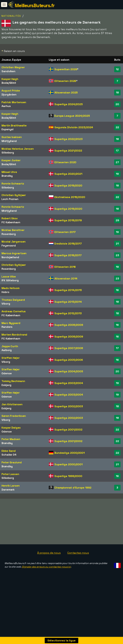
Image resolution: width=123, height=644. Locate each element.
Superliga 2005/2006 (69, 360)
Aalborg (7, 350)
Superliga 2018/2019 (68, 220)
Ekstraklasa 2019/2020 (70, 197)
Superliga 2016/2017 (68, 255)
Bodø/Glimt (9, 83)
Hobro (5, 292)
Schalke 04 (9, 455)
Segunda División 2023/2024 (74, 127)
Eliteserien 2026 (65, 81)
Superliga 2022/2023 (68, 139)
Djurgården (9, 94)
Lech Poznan (10, 199)
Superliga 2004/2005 (69, 371)
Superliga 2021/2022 (68, 151)
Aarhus (6, 106)
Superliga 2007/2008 (69, 348)
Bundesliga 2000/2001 (70, 453)
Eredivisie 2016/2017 (68, 244)
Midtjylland (9, 141)
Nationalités (11, 16)
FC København (11, 222)
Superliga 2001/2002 (68, 430)
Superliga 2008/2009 (69, 325)
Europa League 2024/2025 (72, 116)
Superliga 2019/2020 (68, 185)
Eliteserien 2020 (65, 162)
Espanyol (8, 129)
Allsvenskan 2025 (66, 92)
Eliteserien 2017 (65, 232)
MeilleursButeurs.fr (35, 5)
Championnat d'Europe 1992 (73, 488)
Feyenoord (9, 245)
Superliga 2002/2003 (69, 406)
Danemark (8, 490)
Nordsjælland (10, 257)
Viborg (6, 304)
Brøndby (7, 176)
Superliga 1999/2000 (68, 476)
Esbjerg (6, 385)
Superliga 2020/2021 (68, 174)
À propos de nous (49, 564)
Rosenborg (9, 234)
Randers (7, 327)
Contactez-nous (78, 564)
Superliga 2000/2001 (68, 464)
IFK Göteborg (10, 280)
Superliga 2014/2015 (68, 290)
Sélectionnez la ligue (61, 640)
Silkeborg (8, 152)
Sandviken (8, 71)
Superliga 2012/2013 (68, 313)
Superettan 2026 (66, 69)
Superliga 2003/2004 (69, 383)
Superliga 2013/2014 (68, 302)
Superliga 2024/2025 (69, 104)
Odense (7, 373)
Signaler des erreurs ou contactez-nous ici (46, 579)
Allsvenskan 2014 (66, 278)
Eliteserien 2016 (65, 267)
